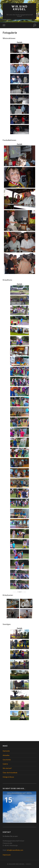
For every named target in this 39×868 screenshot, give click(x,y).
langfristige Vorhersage (19, 821)
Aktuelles (6, 755)
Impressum (7, 855)
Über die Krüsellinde (10, 773)
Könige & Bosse (8, 777)
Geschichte (7, 760)
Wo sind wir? (7, 768)
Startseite (6, 751)
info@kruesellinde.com (15, 850)
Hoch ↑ (29, 864)
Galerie (5, 764)
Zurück (20, 42)
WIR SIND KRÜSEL (20, 8)
